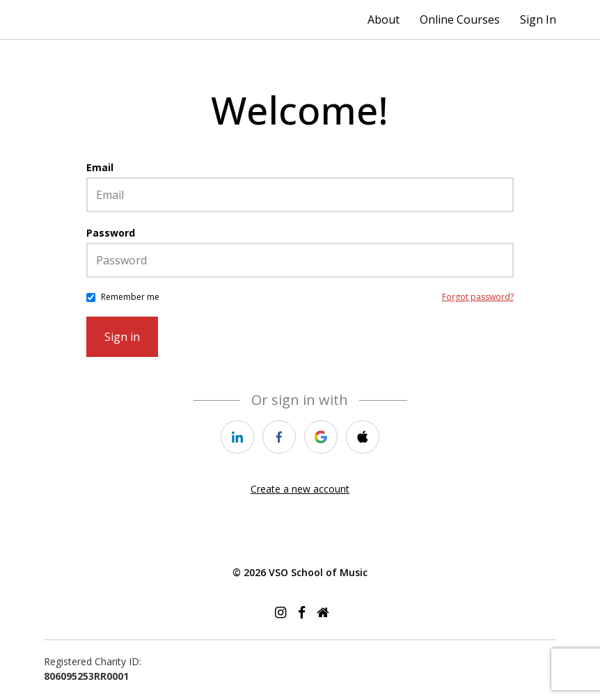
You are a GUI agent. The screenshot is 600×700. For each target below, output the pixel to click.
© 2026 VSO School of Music (300, 572)
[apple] (363, 437)
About (384, 19)
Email (100, 167)
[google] (321, 437)
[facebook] (279, 437)
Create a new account (300, 489)
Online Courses (460, 19)
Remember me (130, 297)
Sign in (122, 337)
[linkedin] (237, 437)
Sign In (538, 19)
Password (111, 233)
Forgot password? (478, 297)
